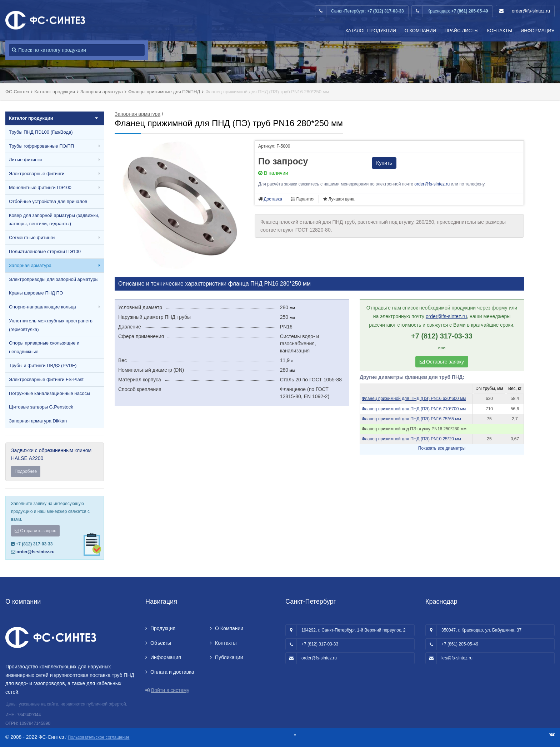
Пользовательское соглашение (99, 737)
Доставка (273, 199)
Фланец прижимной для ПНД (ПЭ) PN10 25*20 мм (411, 439)
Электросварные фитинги (37, 174)
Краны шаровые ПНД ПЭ (36, 293)
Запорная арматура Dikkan (38, 421)
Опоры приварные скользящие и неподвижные (44, 347)
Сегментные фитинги (32, 238)
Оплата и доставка (172, 672)
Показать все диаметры (442, 448)
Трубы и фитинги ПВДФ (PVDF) (43, 365)
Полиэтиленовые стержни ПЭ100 (45, 251)
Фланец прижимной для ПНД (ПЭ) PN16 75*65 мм (411, 419)
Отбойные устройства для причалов (48, 201)
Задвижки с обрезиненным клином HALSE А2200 (55, 462)
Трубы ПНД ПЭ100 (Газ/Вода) (41, 132)
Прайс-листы (462, 31)
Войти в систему (170, 690)
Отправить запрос (35, 531)
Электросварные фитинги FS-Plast (46, 379)
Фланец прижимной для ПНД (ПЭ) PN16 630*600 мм (414, 399)
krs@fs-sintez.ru (457, 658)
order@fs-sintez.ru (531, 11)
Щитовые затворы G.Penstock (41, 407)
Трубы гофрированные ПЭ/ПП (41, 146)
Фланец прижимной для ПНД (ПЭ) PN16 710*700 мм (414, 409)
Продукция (163, 628)
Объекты (161, 643)
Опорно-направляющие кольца (42, 307)
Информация (538, 31)
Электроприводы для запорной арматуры (54, 279)
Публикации (229, 657)
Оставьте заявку (442, 362)
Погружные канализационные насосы (49, 393)
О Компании (420, 31)
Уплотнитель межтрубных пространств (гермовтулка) (51, 325)
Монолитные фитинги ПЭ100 (40, 187)
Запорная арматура (30, 265)
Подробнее (26, 471)
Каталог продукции (371, 31)
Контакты (500, 31)
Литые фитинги (25, 160)
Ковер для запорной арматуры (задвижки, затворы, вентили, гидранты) (54, 220)
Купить (384, 163)
